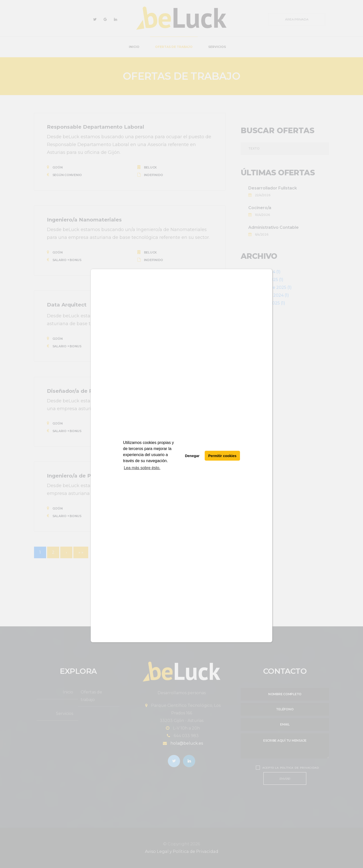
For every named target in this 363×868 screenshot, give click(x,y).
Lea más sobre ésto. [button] (142, 468)
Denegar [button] (192, 456)
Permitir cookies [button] (222, 456)
